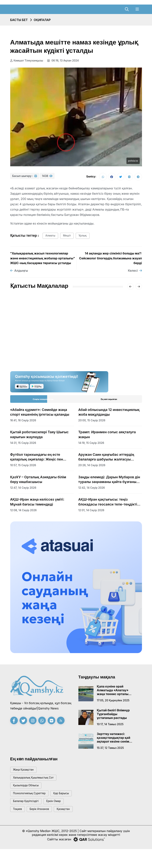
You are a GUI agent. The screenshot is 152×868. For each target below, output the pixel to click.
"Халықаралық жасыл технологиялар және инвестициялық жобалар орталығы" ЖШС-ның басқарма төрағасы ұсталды (43, 261)
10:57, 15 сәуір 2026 (23, 468)
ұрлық (88, 238)
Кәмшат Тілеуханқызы (27, 60)
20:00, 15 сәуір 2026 (92, 423)
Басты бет (19, 20)
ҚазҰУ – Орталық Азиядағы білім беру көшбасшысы (38, 482)
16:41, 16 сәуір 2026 (23, 423)
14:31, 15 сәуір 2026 (23, 445)
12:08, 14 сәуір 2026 (23, 513)
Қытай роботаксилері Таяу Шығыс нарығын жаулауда (39, 437)
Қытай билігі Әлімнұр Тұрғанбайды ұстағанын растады (113, 716)
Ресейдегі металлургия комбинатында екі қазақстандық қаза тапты (39, 344)
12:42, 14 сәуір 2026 (92, 490)
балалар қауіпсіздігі (54, 809)
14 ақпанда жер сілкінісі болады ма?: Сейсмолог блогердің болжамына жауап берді (110, 261)
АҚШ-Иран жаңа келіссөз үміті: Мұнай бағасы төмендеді (37, 504)
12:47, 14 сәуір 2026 (23, 490)
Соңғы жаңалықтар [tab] (43, 402)
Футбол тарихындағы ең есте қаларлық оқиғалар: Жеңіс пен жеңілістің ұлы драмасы (37, 460)
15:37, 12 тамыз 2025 (110, 750)
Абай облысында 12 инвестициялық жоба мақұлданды (109, 415)
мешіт (70, 238)
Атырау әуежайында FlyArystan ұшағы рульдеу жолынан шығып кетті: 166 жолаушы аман (106, 344)
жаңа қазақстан (25, 773)
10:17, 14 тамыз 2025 (110, 726)
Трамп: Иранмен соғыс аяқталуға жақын (107, 437)
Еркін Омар (22, 818)
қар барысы (22, 809)
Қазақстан (51, 827)
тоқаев (44, 818)
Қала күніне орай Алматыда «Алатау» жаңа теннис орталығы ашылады (115, 693)
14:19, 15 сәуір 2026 (91, 445)
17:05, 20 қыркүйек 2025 (113, 703)
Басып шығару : (25, 178)
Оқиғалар (42, 20)
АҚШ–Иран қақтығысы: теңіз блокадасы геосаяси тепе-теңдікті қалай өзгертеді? (108, 504)
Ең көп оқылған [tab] (109, 402)
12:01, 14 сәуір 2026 (91, 513)
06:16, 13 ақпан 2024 (64, 60)
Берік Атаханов (24, 827)
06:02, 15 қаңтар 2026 (93, 355)
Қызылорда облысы (28, 791)
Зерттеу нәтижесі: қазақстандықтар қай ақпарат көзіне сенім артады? (114, 740)
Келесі (135, 273)
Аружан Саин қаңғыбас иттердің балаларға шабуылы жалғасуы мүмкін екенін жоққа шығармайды (108, 460)
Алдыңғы (19, 273)
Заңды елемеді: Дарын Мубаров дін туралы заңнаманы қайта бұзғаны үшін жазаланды (109, 482)
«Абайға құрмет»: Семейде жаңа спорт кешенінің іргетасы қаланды (40, 415)
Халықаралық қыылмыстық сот (36, 782)
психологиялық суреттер (32, 800)
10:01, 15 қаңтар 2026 (24, 355)
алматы (52, 238)
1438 (47, 178)
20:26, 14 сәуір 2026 (92, 468)
